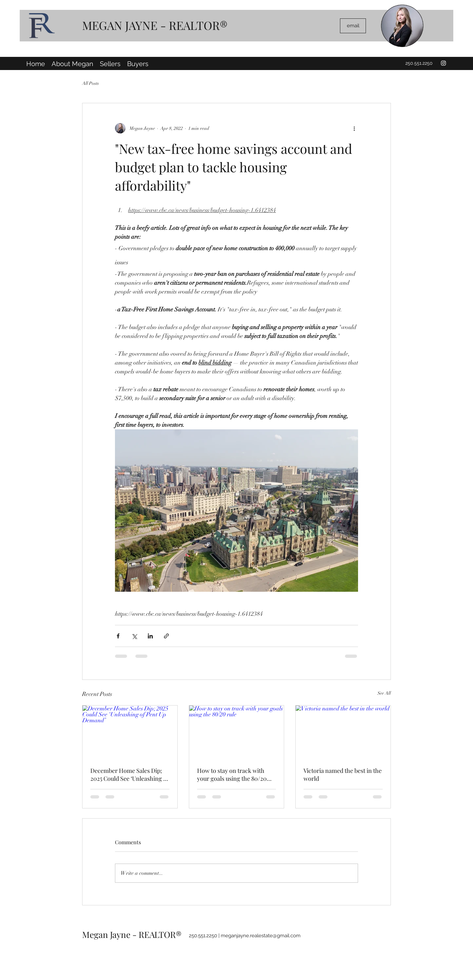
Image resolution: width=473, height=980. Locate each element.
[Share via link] (166, 636)
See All (384, 693)
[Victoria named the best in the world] (343, 732)
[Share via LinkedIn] (150, 636)
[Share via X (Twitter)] (134, 636)
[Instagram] (443, 63)
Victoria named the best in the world (343, 775)
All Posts (90, 83)
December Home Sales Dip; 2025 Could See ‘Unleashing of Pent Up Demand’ (129, 775)
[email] (353, 26)
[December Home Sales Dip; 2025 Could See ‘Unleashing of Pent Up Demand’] (130, 732)
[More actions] (354, 128)
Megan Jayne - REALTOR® (132, 934)
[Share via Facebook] (118, 636)
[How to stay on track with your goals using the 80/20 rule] (237, 732)
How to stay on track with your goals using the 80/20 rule (232, 775)
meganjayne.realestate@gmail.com (261, 936)
